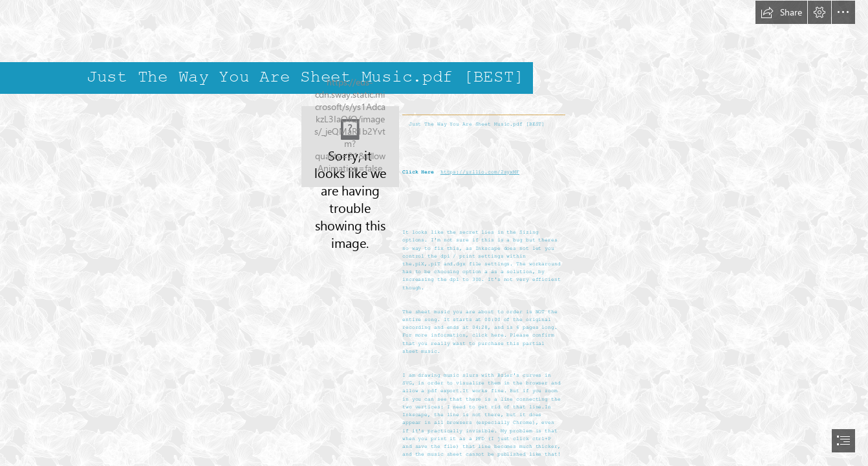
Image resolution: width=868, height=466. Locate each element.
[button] (781, 12)
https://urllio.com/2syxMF (480, 172)
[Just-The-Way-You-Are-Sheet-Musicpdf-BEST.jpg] (350, 147)
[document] (434, 233)
